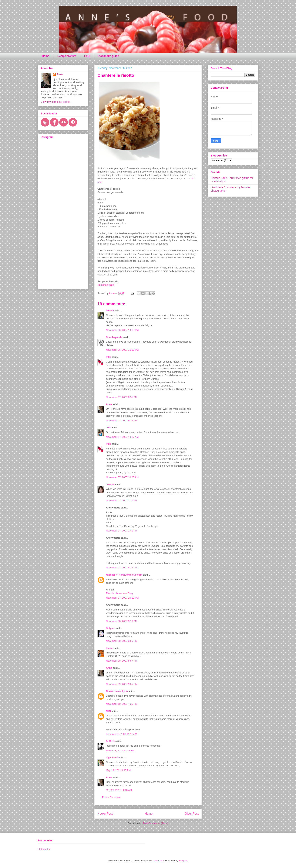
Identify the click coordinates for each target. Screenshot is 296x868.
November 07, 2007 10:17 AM (122, 437)
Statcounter (44, 849)
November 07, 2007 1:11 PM (122, 500)
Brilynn (110, 628)
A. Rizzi (110, 741)
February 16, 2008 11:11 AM (121, 734)
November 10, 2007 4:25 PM (122, 704)
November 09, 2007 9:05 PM (122, 684)
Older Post (192, 814)
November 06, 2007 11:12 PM (122, 350)
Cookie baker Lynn (117, 691)
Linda (109, 648)
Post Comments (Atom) (155, 823)
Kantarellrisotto (106, 285)
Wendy (110, 310)
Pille (108, 357)
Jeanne (110, 484)
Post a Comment (111, 797)
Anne (109, 404)
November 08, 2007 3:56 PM (122, 641)
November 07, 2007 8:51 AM (122, 397)
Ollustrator (158, 861)
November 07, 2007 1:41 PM (122, 531)
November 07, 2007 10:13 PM (122, 598)
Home (46, 56)
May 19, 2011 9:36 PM (118, 770)
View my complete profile (55, 102)
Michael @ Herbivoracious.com (124, 575)
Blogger (183, 861)
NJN (108, 711)
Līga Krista (112, 757)
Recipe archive (67, 56)
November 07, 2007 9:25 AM (122, 421)
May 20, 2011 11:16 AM (119, 790)
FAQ (87, 56)
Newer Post (105, 814)
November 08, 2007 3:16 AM (122, 621)
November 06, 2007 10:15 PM (122, 330)
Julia (109, 427)
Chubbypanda (114, 337)
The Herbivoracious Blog (119, 593)
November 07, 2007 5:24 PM (122, 568)
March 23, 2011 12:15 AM (120, 750)
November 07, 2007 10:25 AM (122, 477)
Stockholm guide (108, 56)
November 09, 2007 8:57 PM (122, 661)
